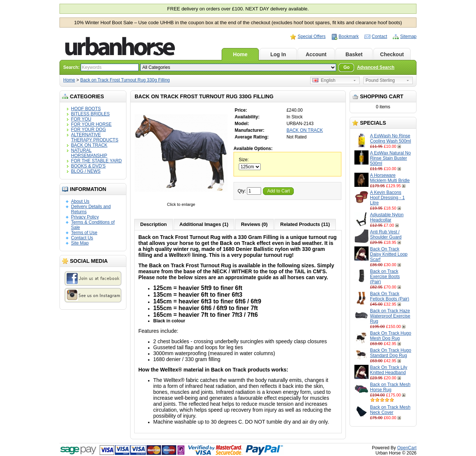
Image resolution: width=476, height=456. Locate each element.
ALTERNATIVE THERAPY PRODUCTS (95, 137)
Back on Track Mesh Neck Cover (390, 410)
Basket (354, 54)
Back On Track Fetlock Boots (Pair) (390, 296)
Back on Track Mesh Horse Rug (390, 387)
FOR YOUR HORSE (91, 124)
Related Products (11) (305, 224)
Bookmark (349, 36)
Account (316, 54)
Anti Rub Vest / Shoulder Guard (386, 235)
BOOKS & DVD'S (88, 166)
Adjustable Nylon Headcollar (387, 217)
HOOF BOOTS (86, 109)
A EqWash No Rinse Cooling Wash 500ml (390, 138)
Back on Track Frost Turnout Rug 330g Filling (125, 80)
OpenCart (407, 448)
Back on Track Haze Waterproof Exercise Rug (390, 316)
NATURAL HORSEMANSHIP (89, 153)
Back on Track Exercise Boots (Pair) (385, 277)
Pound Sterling (380, 80)
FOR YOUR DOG (89, 130)
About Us (80, 201)
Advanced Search (376, 67)
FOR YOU (81, 119)
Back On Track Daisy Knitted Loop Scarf (389, 254)
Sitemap (408, 36)
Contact (379, 36)
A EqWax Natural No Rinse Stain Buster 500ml (390, 158)
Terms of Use (84, 233)
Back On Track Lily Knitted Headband (389, 370)
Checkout (392, 54)
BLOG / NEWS (86, 171)
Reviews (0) (254, 224)
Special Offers (311, 36)
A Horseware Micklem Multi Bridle (390, 178)
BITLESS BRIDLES (90, 114)
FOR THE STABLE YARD (96, 161)
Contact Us (82, 238)
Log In (278, 54)
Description (154, 224)
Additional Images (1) (204, 224)
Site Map (80, 243)
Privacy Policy (85, 217)
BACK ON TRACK (89, 145)
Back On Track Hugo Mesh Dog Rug (391, 336)
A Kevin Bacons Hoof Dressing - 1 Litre (387, 198)
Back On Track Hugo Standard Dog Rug (391, 353)
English (324, 80)
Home (240, 54)
